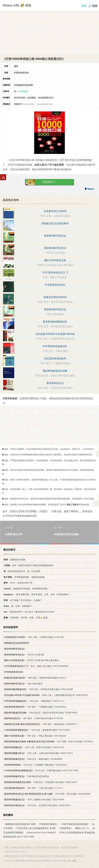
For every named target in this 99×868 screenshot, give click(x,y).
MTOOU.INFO (33, 861)
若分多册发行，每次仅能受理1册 (38, 104)
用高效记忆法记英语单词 (55, 223)
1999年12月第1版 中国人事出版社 (31, 660)
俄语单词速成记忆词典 (55, 371)
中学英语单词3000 (55, 285)
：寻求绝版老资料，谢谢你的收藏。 (24, 577)
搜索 (95, 6)
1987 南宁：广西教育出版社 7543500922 (34, 707)
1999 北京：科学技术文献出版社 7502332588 (38, 689)
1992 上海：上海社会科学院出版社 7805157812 (38, 753)
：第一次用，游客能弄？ (18, 606)
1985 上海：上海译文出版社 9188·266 (33, 637)
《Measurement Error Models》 (41, 832)
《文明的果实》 (65, 828)
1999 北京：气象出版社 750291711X (33, 701)
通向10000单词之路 (55, 260)
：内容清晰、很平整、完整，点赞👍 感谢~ (26, 618)
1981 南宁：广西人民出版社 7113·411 (33, 788)
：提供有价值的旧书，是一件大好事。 (22, 571)
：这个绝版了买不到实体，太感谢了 (22, 600)
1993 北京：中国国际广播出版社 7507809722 (35, 765)
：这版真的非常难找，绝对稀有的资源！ (26, 589)
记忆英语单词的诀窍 (55, 358)
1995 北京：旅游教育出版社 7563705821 (36, 730)
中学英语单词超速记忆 (55, 346)
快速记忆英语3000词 (55, 297)
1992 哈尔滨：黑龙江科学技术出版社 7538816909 (40, 712)
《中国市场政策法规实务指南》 (75, 824)
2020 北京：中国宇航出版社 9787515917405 (40, 770)
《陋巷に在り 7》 (82, 828)
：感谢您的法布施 (14, 560)
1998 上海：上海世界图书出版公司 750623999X (45, 695)
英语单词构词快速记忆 (55, 322)
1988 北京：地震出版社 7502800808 (32, 759)
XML (69, 861)
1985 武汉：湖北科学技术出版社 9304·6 (34, 678)
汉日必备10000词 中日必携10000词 (55, 334)
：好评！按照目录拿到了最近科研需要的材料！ (29, 565)
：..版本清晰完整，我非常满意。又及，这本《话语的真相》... (37, 594)
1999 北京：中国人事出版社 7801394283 (34, 736)
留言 (84, 6)
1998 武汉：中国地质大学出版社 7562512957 (40, 782)
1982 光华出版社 (23, 683)
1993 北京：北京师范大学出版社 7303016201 (37, 805)
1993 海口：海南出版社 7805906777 (40, 724)
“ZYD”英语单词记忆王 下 (55, 272)
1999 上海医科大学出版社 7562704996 (33, 799)
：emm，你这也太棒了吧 (17, 583)
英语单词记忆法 (55, 383)
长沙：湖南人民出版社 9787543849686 (35, 666)
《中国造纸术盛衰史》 (48, 824)
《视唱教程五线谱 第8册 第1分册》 (20, 824)
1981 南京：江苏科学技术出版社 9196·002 (33, 718)
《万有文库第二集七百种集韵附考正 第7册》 (36, 828)
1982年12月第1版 (23, 654)
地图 (74, 861)
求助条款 (24, 91)
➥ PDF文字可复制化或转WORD (20, 516)
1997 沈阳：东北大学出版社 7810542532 (49, 741)
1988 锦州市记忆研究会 (26, 776)
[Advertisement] (49, 32)
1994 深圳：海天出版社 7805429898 (46, 794)
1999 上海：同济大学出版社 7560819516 (33, 747)
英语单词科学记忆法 (55, 236)
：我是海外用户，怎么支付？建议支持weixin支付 (29, 612)
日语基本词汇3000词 (55, 211)
